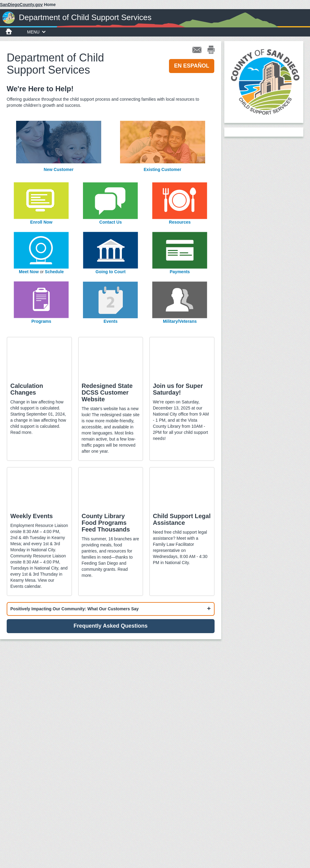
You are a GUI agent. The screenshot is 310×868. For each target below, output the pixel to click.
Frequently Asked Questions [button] (110, 626)
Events (111, 321)
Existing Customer (163, 169)
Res (173, 222)
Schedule (54, 272)
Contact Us (111, 222)
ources (184, 222)
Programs (41, 321)
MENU (36, 32)
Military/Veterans (180, 321)
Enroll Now (41, 222)
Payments (180, 272)
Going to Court (110, 272)
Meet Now (29, 272)
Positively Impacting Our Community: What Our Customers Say (74, 609)
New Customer (59, 169)
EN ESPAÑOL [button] (192, 66)
